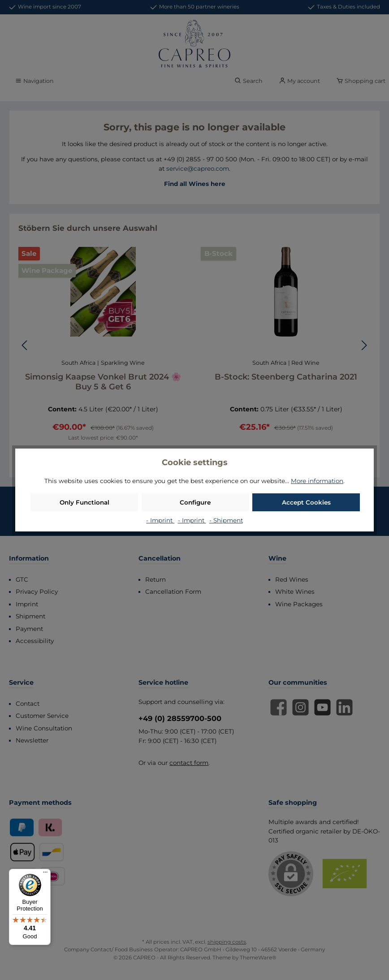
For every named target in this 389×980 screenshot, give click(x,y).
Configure (195, 502)
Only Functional (84, 502)
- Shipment (226, 520)
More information (317, 481)
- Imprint (160, 520)
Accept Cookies (306, 502)
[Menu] (45, 874)
